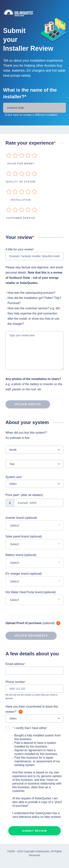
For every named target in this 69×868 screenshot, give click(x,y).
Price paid (24, 495)
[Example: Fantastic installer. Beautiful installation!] (34, 256)
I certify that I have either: (30, 728)
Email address (15, 664)
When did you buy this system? (34, 436)
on (9, 155)
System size (14, 477)
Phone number (16, 682)
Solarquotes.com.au (36, 13)
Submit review (34, 831)
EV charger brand (24, 574)
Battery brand (21, 555)
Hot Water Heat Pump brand (31, 592)
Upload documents (27, 636)
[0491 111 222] (34, 689)
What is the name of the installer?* (30, 93)
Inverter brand (21, 518)
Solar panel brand (24, 536)
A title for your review (20, 249)
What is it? (58, 623)
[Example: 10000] (34, 503)
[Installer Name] (34, 108)
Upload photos (23, 404)
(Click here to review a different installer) (31, 115)
